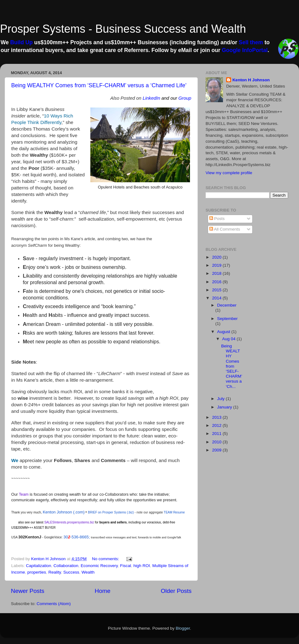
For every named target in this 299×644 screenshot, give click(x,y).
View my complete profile (229, 173)
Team (24, 494)
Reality (55, 572)
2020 (217, 257)
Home (102, 591)
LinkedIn (151, 98)
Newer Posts (28, 591)
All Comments (225, 229)
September (227, 319)
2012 (217, 425)
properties (37, 572)
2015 (217, 290)
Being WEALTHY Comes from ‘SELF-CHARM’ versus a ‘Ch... (232, 366)
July (221, 399)
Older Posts (176, 591)
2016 (217, 282)
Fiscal (126, 566)
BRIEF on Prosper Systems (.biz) (111, 512)
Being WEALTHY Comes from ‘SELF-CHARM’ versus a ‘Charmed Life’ (99, 85)
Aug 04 (229, 339)
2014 (217, 298)
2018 (217, 273)
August (224, 332)
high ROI (142, 566)
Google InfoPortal (245, 50)
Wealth (88, 572)
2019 (217, 265)
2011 (217, 434)
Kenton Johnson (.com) (64, 512)
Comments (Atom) (54, 604)
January (225, 407)
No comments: (106, 559)
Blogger (183, 628)
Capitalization (38, 566)
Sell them (251, 42)
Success (71, 572)
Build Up (21, 42)
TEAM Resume (174, 512)
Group (185, 98)
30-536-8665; (77, 537)
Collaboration (66, 566)
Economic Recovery (99, 566)
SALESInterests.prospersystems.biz (69, 522)
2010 (217, 442)
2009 (217, 450)
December (227, 305)
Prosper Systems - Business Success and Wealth (123, 29)
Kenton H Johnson (251, 80)
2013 (217, 417)
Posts (217, 219)
